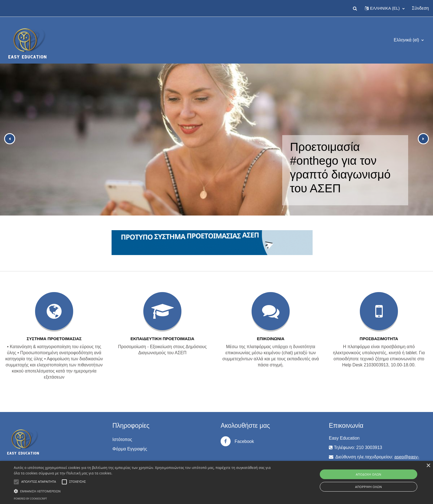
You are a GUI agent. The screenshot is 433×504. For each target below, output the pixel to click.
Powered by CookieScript (30, 499)
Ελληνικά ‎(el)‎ (407, 40)
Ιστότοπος (122, 439)
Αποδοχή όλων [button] (369, 474)
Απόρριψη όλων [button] (369, 487)
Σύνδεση (420, 8)
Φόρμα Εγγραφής (130, 449)
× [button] (428, 466)
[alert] (216, 482)
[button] (355, 8)
